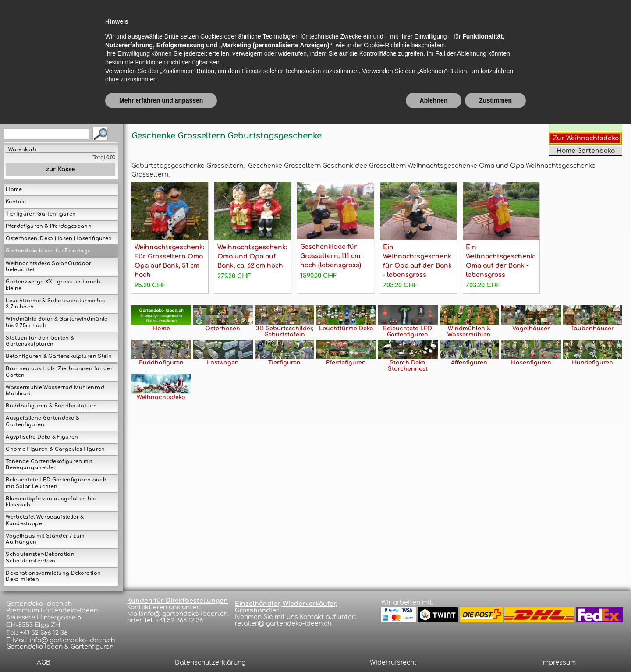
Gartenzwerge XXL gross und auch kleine (53, 285)
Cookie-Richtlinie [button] (387, 593)
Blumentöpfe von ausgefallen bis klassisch (50, 502)
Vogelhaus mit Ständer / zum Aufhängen (45, 539)
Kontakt (16, 202)
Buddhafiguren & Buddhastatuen (51, 406)
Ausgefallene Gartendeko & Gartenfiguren (43, 421)
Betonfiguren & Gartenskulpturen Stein (58, 356)
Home (14, 189)
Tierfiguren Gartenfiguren (41, 214)
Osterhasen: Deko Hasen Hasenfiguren (59, 239)
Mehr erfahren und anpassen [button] (161, 648)
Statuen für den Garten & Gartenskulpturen (40, 341)
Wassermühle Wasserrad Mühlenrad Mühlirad (55, 391)
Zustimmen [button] (495, 648)
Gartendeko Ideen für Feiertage (48, 251)
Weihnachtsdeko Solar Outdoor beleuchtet (48, 267)
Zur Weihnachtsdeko (586, 138)
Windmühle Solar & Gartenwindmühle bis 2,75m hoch (57, 322)
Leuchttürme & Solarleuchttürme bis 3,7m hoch (55, 304)
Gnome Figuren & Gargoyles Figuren (55, 449)
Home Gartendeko (586, 151)
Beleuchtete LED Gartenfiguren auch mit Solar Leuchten (56, 483)
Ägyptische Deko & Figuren (42, 437)
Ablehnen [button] (434, 648)
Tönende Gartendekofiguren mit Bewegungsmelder (49, 465)
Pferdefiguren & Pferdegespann (49, 226)
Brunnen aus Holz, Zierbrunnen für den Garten (60, 372)
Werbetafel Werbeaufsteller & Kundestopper (45, 520)
